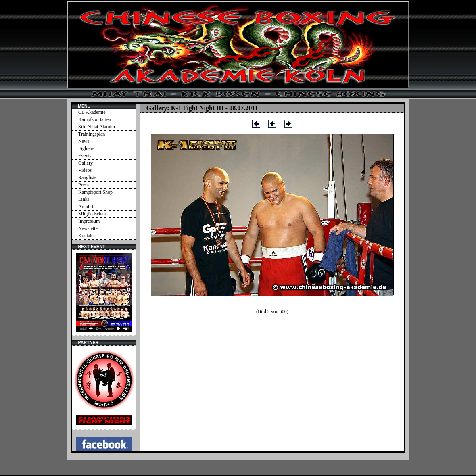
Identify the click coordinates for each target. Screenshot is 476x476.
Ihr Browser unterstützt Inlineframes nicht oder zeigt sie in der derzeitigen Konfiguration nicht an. (104, 292)
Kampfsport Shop (95, 192)
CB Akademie (92, 112)
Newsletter (89, 228)
